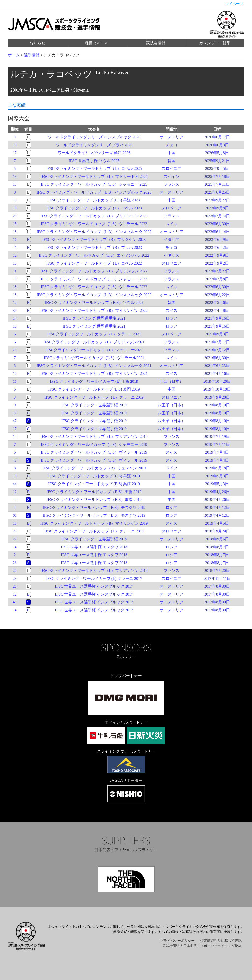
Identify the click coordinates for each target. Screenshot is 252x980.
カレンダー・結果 (215, 43)
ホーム (14, 55)
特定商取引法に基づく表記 (221, 941)
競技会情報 (156, 43)
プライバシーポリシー (177, 941)
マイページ (234, 4)
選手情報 (32, 55)
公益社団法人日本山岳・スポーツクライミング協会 (202, 946)
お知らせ (37, 43)
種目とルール (97, 43)
